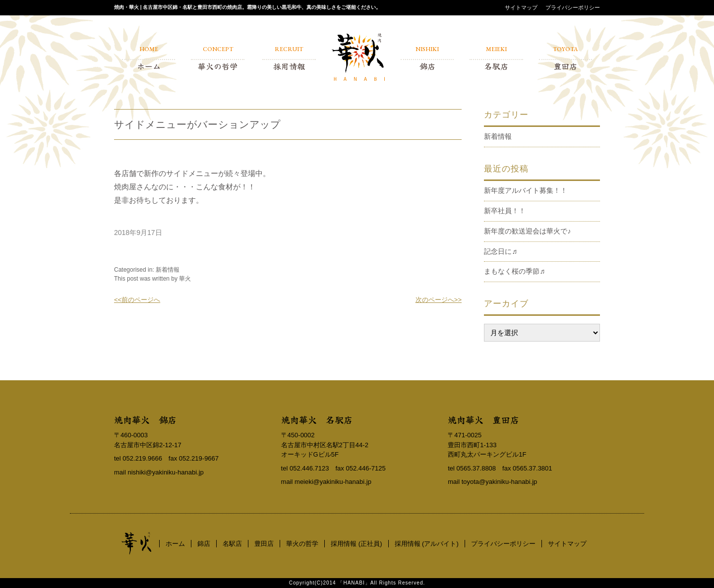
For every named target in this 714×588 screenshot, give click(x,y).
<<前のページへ (137, 300)
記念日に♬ (501, 251)
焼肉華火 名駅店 (317, 419)
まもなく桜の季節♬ (514, 271)
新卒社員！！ (505, 211)
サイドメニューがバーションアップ (197, 124)
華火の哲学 (302, 544)
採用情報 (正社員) (356, 544)
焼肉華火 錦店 (145, 419)
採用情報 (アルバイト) (427, 544)
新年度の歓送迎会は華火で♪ (527, 231)
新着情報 (168, 270)
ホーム (175, 544)
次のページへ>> (439, 300)
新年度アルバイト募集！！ (526, 190)
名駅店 (232, 544)
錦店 (204, 544)
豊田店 (264, 544)
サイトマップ (521, 7)
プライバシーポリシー (573, 7)
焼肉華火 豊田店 (483, 419)
